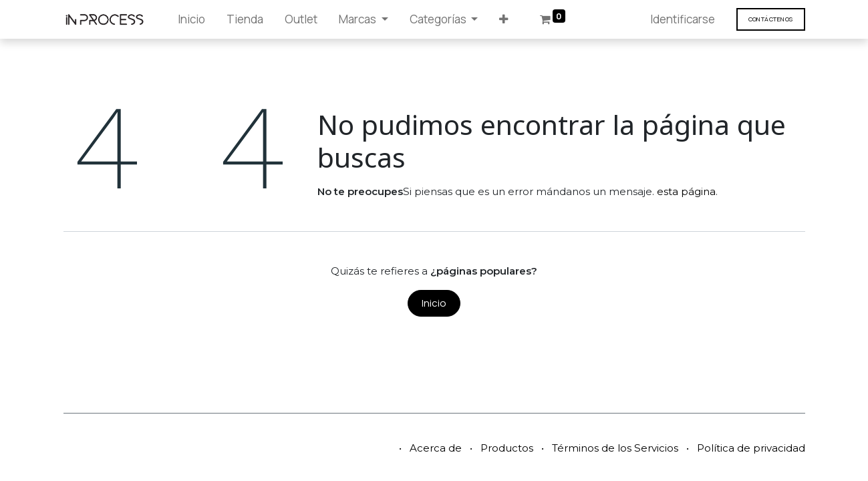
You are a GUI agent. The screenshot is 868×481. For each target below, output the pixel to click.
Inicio (434, 303)
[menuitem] (191, 19)
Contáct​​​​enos (771, 19)
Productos (507, 448)
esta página (686, 191)
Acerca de (436, 448)
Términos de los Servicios (615, 448)
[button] (503, 19)
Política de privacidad (751, 448)
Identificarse (683, 19)
